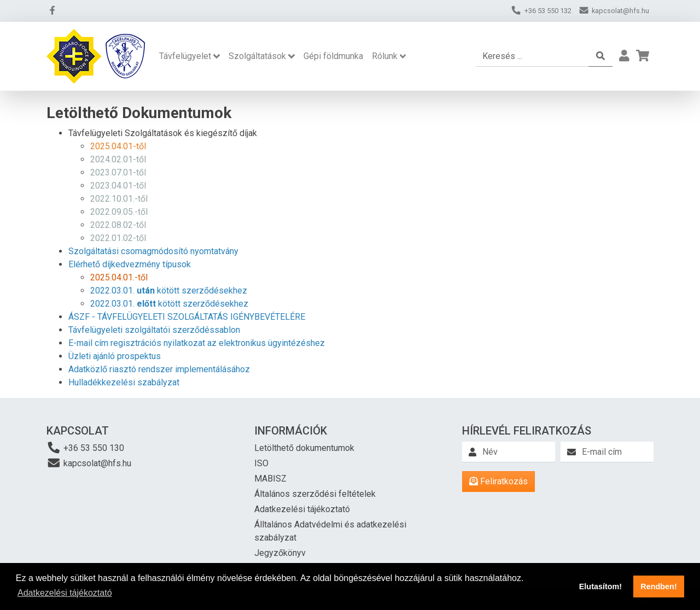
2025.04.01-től (118, 146)
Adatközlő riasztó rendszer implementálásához (159, 369)
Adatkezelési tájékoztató (302, 509)
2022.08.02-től (118, 225)
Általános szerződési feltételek (315, 494)
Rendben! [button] (658, 586)
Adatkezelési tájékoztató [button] (65, 593)
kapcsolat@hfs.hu (89, 463)
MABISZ (270, 479)
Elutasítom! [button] (600, 586)
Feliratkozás (498, 481)
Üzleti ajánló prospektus (115, 356)
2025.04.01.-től (119, 277)
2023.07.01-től (118, 172)
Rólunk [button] (385, 56)
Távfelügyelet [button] (185, 56)
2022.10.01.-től (119, 199)
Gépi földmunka (333, 56)
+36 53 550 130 (85, 447)
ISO (261, 463)
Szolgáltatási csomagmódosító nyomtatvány (153, 251)
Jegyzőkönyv (280, 553)
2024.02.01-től (118, 159)
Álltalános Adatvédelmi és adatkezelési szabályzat (330, 531)
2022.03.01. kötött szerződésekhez (169, 291)
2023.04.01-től (118, 186)
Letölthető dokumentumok (304, 448)
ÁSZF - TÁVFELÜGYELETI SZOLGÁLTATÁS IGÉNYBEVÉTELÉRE (187, 317)
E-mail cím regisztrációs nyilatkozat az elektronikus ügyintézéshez (197, 343)
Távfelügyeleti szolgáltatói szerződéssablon (154, 330)
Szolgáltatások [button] (257, 56)
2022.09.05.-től (119, 212)
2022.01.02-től (118, 238)
